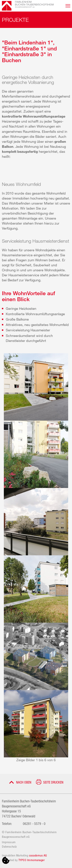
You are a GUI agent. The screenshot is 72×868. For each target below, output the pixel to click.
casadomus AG (38, 855)
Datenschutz (9, 846)
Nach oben (24, 782)
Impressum (9, 842)
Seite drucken (53, 782)
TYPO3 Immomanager (32, 860)
